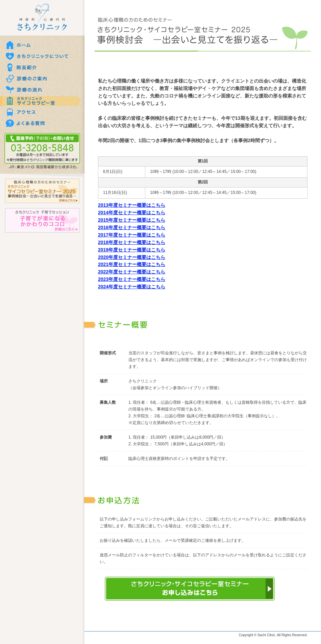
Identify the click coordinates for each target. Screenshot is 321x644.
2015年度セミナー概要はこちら (132, 220)
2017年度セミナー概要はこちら (132, 235)
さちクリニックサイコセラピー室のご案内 (42, 101)
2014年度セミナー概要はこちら (132, 213)
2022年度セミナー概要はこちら (132, 272)
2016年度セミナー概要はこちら (132, 227)
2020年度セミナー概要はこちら (132, 257)
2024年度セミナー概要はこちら (132, 287)
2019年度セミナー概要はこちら (132, 250)
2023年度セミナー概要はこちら (132, 279)
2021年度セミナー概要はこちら (132, 264)
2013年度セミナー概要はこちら (132, 205)
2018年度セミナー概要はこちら (132, 242)
